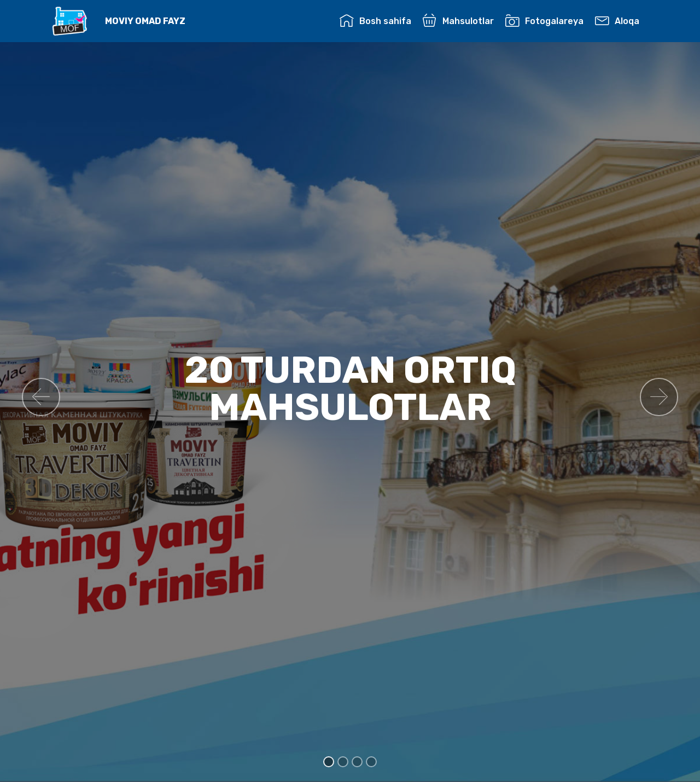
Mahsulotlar (458, 21)
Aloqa (617, 21)
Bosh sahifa (375, 21)
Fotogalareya (544, 21)
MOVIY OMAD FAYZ (145, 21)
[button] (41, 397)
